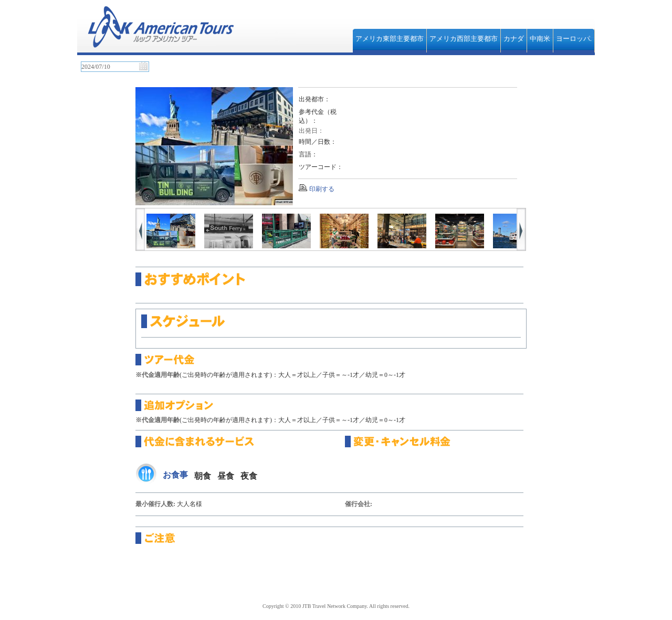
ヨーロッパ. (574, 39)
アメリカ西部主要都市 (464, 39)
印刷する (322, 189)
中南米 (540, 39)
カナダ (514, 39)
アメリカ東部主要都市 (390, 39)
